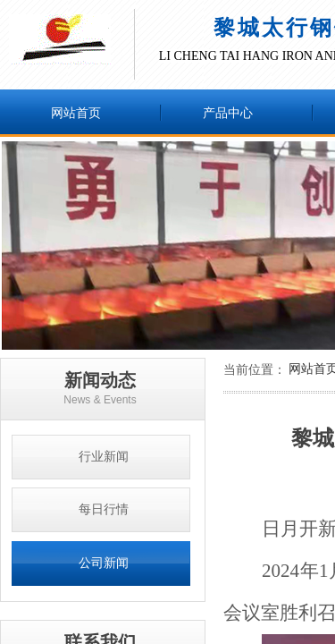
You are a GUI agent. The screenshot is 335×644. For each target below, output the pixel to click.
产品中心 (228, 113)
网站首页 (76, 113)
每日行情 (104, 509)
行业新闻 (104, 457)
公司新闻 (104, 563)
